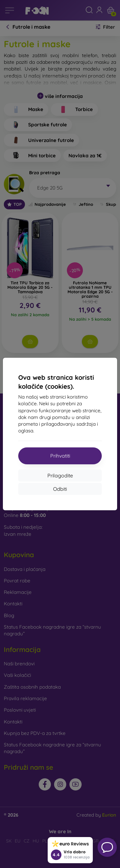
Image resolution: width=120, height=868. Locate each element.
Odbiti (60, 489)
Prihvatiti (60, 456)
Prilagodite (60, 475)
